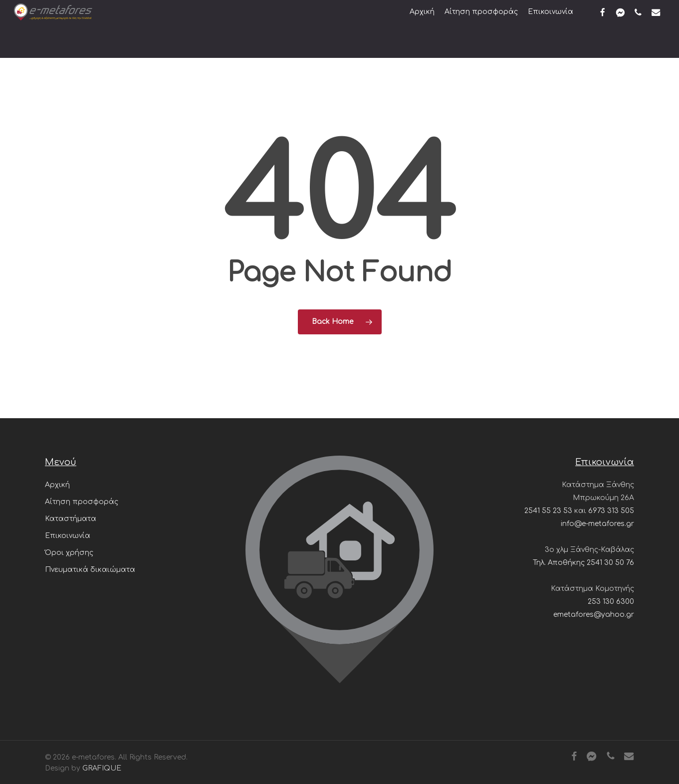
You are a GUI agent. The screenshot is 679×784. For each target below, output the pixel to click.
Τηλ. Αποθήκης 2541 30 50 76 (583, 563)
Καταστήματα (71, 519)
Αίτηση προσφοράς (82, 502)
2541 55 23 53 (548, 511)
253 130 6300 (611, 602)
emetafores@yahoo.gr (594, 615)
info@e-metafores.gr (597, 524)
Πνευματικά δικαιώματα (90, 570)
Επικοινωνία (68, 536)
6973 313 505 (611, 511)
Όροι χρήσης (69, 553)
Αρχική (57, 485)
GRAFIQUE (102, 768)
